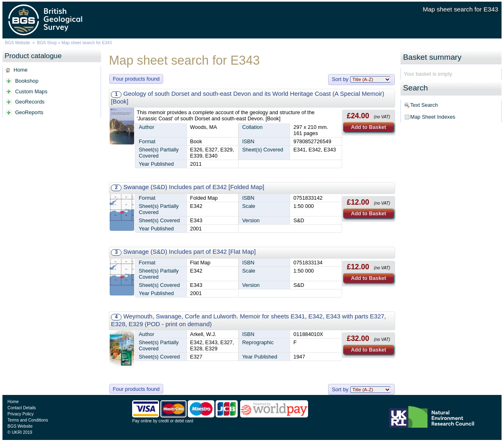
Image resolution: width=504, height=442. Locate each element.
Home (20, 70)
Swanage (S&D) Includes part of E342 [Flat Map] (189, 251)
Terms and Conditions (28, 420)
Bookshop (27, 81)
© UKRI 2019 (20, 432)
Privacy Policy (20, 414)
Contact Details (21, 408)
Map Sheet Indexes (433, 117)
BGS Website (17, 43)
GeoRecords (30, 102)
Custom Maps (31, 91)
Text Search (424, 105)
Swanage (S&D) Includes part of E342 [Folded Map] (193, 187)
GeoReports (29, 112)
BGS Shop (47, 43)
